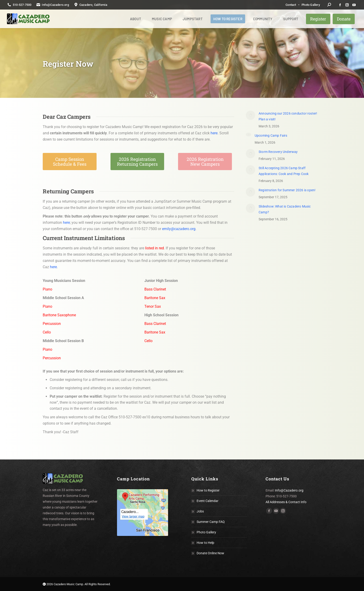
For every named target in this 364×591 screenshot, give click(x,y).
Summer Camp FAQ (211, 522)
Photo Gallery (311, 5)
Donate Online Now (210, 553)
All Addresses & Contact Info (286, 502)
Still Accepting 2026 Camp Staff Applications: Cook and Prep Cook (284, 171)
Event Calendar (208, 501)
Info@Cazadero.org (289, 490)
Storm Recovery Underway (278, 152)
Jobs (200, 511)
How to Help (205, 543)
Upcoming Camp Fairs (271, 135)
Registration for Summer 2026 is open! (287, 190)
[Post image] (249, 135)
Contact (291, 5)
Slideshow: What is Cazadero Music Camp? (285, 209)
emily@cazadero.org (179, 229)
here (214, 133)
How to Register (208, 490)
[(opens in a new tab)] (250, 115)
